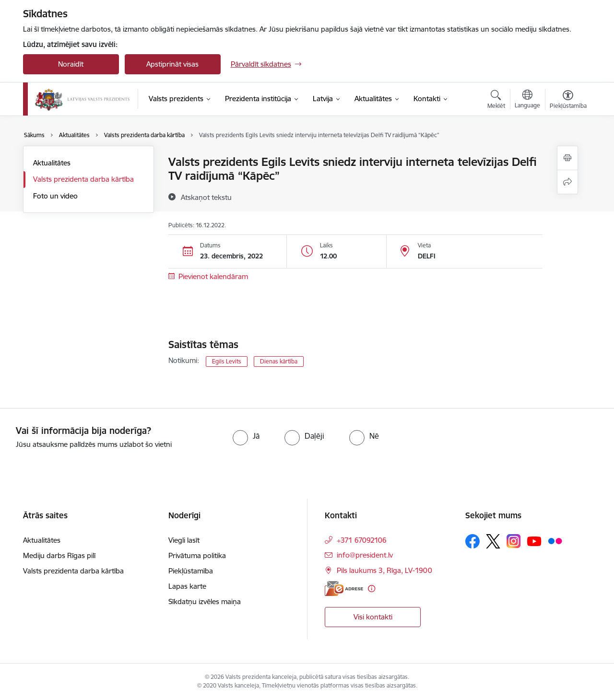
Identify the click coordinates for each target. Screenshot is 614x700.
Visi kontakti (373, 617)
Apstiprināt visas (172, 64)
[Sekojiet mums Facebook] (472, 541)
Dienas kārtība (279, 361)
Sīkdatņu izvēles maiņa (205, 601)
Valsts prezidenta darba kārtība (83, 179)
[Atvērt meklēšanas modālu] (496, 101)
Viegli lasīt (184, 540)
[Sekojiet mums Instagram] (514, 541)
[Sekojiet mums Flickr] (555, 541)
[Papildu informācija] (372, 589)
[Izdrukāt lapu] (567, 158)
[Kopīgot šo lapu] (567, 182)
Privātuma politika (197, 555)
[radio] (246, 436)
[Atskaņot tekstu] (206, 197)
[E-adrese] (344, 589)
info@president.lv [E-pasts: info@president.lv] (365, 555)
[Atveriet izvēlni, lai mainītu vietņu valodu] (527, 100)
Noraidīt (71, 64)
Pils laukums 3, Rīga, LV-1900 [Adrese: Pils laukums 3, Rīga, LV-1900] (384, 570)
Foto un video (55, 196)
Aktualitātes (52, 163)
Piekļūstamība (191, 571)
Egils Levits (227, 361)
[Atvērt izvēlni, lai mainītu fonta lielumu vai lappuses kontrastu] (568, 101)
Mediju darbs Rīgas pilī (59, 555)
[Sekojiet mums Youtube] (534, 541)
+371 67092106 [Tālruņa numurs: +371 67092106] (362, 540)
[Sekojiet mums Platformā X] (493, 541)
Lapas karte (187, 586)
